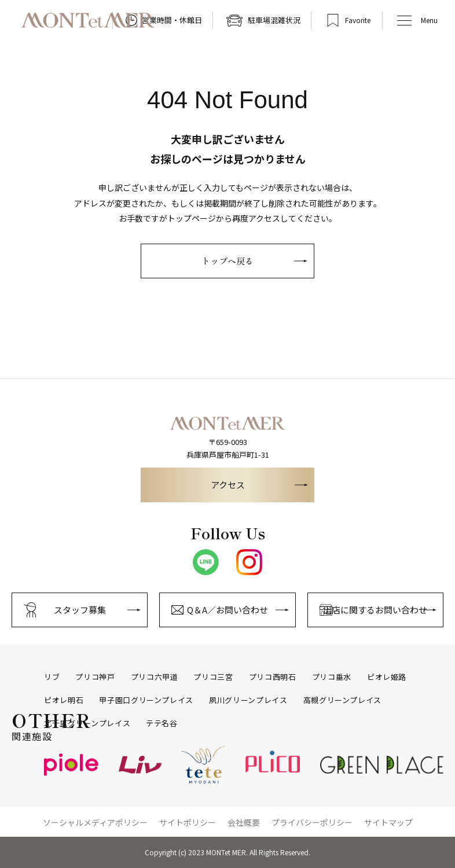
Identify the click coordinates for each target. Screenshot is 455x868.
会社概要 (244, 822)
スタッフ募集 (80, 610)
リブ (52, 677)
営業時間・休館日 (172, 20)
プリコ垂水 (332, 677)
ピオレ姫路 (387, 677)
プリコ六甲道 (155, 677)
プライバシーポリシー (312, 822)
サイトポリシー (188, 822)
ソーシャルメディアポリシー (95, 822)
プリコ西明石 (273, 677)
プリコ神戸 (95, 677)
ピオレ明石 (64, 700)
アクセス (228, 485)
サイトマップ (388, 822)
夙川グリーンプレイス (248, 700)
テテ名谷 (162, 723)
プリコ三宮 (213, 677)
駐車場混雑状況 (274, 20)
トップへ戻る (227, 261)
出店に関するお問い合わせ (375, 610)
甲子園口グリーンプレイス (146, 700)
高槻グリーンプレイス (343, 700)
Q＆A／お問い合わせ (227, 610)
